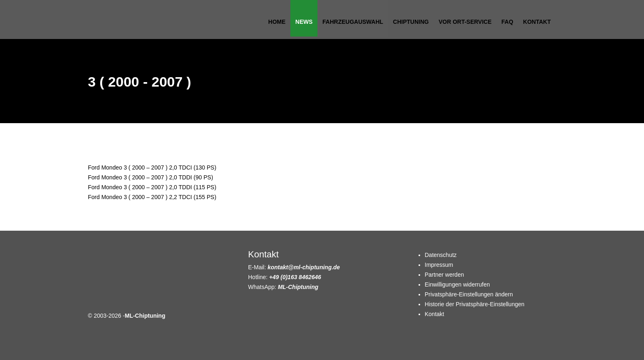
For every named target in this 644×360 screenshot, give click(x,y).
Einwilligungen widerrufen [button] (457, 284)
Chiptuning (411, 22)
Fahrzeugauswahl (353, 22)
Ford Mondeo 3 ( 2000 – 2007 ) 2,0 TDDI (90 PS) (151, 177)
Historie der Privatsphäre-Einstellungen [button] (475, 304)
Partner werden (444, 275)
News (304, 22)
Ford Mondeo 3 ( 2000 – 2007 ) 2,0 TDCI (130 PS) (152, 167)
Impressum (439, 265)
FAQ (507, 22)
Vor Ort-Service (465, 22)
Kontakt (537, 22)
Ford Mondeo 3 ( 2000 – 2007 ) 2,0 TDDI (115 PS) (152, 187)
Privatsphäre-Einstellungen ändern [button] (469, 294)
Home (277, 22)
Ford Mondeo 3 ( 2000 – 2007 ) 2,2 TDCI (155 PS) (152, 197)
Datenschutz (441, 255)
